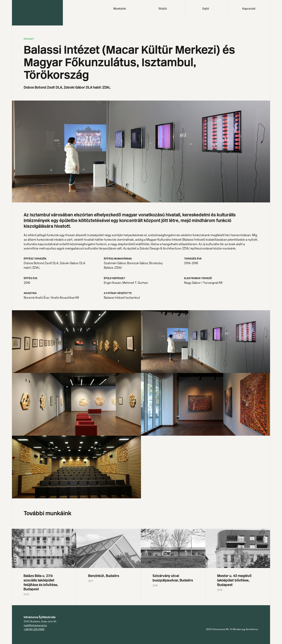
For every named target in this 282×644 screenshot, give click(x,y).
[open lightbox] (76, 342)
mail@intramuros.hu (35, 625)
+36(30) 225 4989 (34, 629)
